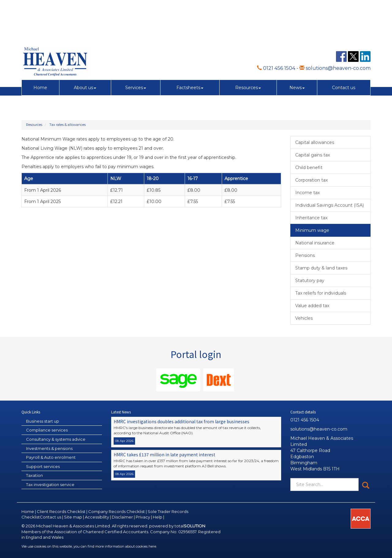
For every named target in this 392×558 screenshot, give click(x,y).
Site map (73, 517)
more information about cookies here (126, 546)
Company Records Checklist (117, 511)
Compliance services (47, 430)
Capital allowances (315, 142)
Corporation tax (311, 180)
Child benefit (309, 168)
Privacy (143, 517)
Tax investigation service (50, 484)
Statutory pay (310, 281)
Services (136, 47)
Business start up (43, 421)
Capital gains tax (313, 155)
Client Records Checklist (61, 511)
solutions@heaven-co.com (335, 28)
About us (85, 47)
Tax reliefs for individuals (321, 293)
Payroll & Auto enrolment (51, 457)
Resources (248, 47)
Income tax (307, 193)
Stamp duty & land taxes (321, 268)
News (297, 47)
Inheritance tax (311, 218)
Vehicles (304, 318)
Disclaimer (122, 517)
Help (158, 517)
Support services (43, 466)
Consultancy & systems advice (56, 439)
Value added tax (312, 306)
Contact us (344, 47)
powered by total (177, 526)
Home (40, 47)
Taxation (34, 475)
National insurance (315, 243)
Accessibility (97, 517)
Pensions (305, 255)
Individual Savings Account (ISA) (330, 205)
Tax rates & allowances (68, 125)
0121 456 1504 (276, 28)
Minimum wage (312, 230)
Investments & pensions (49, 448)
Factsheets (190, 47)
